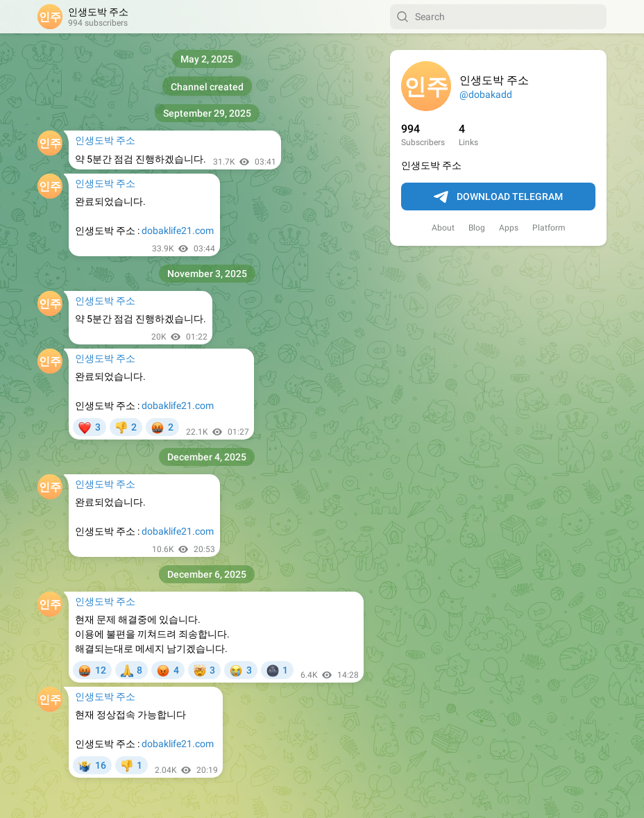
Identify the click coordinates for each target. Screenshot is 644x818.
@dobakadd (486, 94)
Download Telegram (498, 197)
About (443, 228)
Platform (549, 228)
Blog (477, 228)
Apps (509, 228)
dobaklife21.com (178, 231)
